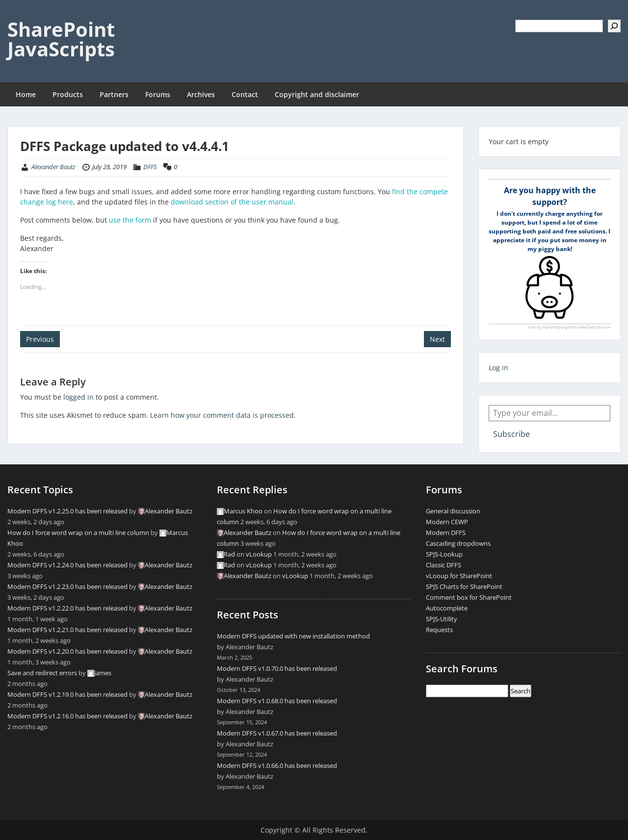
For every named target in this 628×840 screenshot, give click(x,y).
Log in (498, 368)
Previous (40, 339)
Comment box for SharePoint (469, 597)
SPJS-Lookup (444, 554)
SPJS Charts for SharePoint (464, 586)
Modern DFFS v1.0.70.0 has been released (277, 668)
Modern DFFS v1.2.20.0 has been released (67, 651)
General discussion (453, 511)
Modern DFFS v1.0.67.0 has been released (277, 733)
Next (437, 339)
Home (26, 94)
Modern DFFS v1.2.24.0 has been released (67, 565)
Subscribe (511, 434)
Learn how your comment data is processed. (223, 415)
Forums (158, 94)
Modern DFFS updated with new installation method (293, 636)
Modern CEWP (447, 522)
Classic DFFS (444, 565)
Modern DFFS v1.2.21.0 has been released (67, 630)
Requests (439, 630)
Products (68, 94)
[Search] (614, 26)
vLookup (259, 554)
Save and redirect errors (42, 673)
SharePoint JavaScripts (61, 39)
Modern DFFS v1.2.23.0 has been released (67, 586)
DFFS (150, 167)
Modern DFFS (446, 533)
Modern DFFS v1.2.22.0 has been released (67, 608)
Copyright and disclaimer (317, 94)
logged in (78, 397)
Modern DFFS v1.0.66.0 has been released (277, 765)
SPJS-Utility (442, 619)
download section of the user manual (232, 202)
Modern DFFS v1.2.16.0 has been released (67, 716)
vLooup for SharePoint (459, 576)
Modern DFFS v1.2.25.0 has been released (67, 511)
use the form (130, 220)
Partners (114, 94)
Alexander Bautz (53, 167)
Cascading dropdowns (458, 543)
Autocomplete (447, 608)
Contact (245, 94)
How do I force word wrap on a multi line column (78, 533)
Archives (201, 94)
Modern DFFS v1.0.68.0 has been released (277, 701)
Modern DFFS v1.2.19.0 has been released (67, 694)
